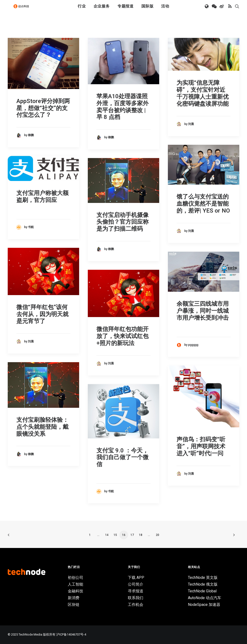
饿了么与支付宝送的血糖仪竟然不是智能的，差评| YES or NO (203, 204)
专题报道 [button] (126, 10)
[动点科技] (23, 10)
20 (158, 535)
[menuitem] (82, 10)
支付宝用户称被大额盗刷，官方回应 (42, 197)
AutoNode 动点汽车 (205, 598)
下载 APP (136, 578)
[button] (207, 10)
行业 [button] (82, 10)
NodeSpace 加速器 (204, 605)
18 (141, 535)
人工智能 (75, 584)
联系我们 (136, 598)
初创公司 (75, 578)
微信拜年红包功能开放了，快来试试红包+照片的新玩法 (123, 336)
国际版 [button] (147, 10)
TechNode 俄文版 (203, 584)
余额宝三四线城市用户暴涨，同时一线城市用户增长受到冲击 (203, 311)
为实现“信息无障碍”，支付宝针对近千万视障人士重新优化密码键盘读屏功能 (203, 93)
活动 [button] (165, 10)
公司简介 (136, 584)
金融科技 (75, 591)
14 (107, 535)
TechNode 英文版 (203, 578)
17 (132, 535)
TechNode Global (202, 591)
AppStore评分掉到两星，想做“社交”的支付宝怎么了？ (43, 108)
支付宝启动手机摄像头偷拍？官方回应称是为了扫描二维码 (123, 222)
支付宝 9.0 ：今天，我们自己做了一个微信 (123, 457)
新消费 (74, 598)
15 (115, 535)
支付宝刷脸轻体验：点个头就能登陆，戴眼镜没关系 (42, 427)
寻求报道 (136, 591)
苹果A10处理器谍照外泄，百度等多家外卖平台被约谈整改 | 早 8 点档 (123, 107)
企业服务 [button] (102, 10)
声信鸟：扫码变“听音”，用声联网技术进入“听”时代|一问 (201, 446)
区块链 (74, 605)
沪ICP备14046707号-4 (71, 634)
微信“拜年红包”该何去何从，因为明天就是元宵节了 (42, 314)
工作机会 (136, 605)
